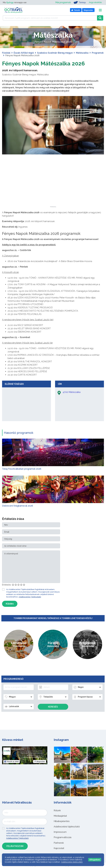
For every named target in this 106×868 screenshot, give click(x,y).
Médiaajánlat (60, 816)
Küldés (10, 604)
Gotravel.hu (18, 749)
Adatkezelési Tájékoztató (30, 597)
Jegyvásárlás (95, 2)
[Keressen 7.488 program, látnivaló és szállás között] (50, 18)
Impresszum (60, 832)
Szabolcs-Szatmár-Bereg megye (55, 53)
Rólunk (57, 810)
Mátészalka (82, 53)
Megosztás (40, 762)
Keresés (53, 707)
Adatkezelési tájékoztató (67, 827)
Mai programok (63, 2)
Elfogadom (95, 860)
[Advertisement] (53, 189)
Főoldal (6, 53)
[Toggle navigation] (100, 10)
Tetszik (12, 762)
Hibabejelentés (62, 821)
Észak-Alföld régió (24, 53)
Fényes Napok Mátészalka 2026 (43, 63)
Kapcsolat (59, 848)
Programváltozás (63, 837)
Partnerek (59, 843)
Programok (98, 53)
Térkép (80, 2)
